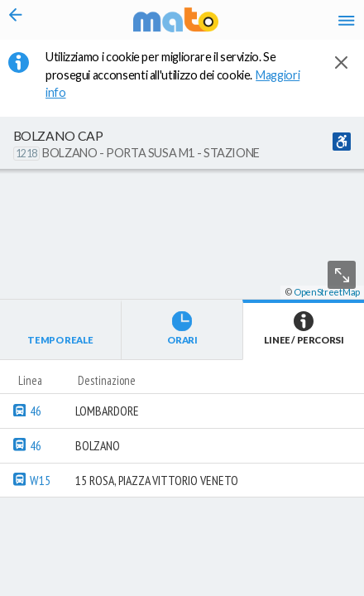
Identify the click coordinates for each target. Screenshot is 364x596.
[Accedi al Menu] (347, 20)
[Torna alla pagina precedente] (16, 20)
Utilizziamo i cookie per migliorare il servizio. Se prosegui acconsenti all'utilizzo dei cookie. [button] (172, 74)
